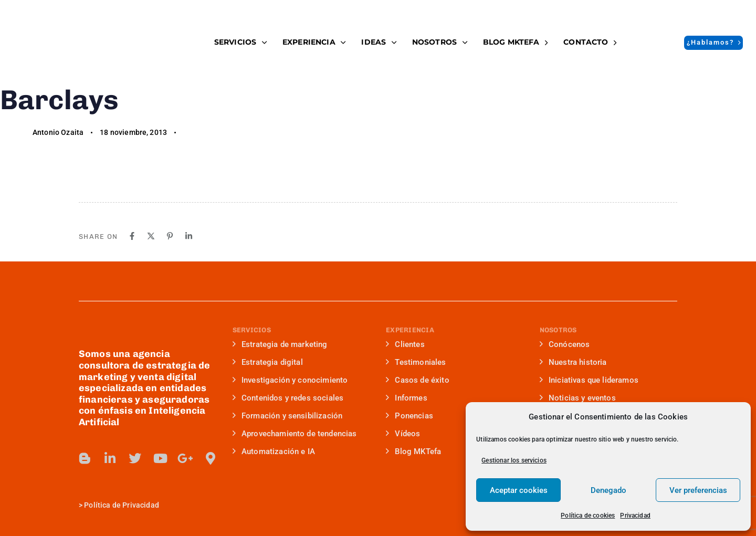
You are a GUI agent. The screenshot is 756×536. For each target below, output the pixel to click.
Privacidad (635, 516)
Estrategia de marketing (280, 344)
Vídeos (403, 434)
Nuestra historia (573, 362)
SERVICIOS (240, 42)
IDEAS (379, 42)
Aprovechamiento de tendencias (295, 434)
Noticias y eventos (578, 398)
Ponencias (409, 416)
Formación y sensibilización (288, 416)
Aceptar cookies (519, 490)
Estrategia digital (268, 362)
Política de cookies (588, 516)
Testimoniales (416, 362)
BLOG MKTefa (515, 42)
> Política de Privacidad (119, 505)
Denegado (608, 490)
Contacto (590, 42)
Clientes (405, 344)
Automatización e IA (274, 451)
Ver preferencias (698, 490)
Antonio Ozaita (58, 132)
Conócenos (565, 344)
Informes (407, 398)
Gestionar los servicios (514, 460)
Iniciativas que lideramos (589, 380)
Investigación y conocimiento (290, 380)
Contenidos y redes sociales (288, 398)
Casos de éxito (418, 380)
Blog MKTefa (413, 451)
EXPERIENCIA (314, 42)
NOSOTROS (440, 42)
